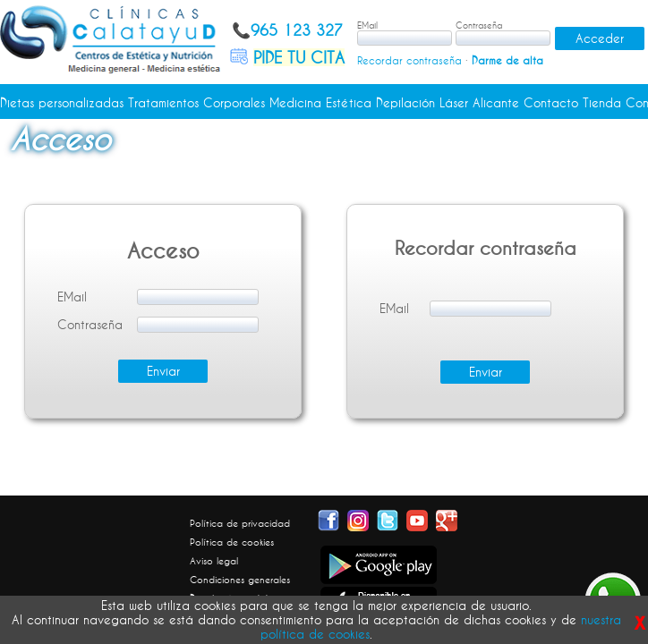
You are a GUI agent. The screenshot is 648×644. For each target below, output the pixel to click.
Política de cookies (232, 542)
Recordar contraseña (409, 60)
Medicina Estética (320, 103)
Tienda (602, 103)
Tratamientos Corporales (196, 103)
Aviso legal (214, 561)
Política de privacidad (240, 523)
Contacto (551, 103)
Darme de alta (507, 60)
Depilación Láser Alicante (448, 103)
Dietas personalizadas (62, 103)
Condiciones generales (240, 580)
